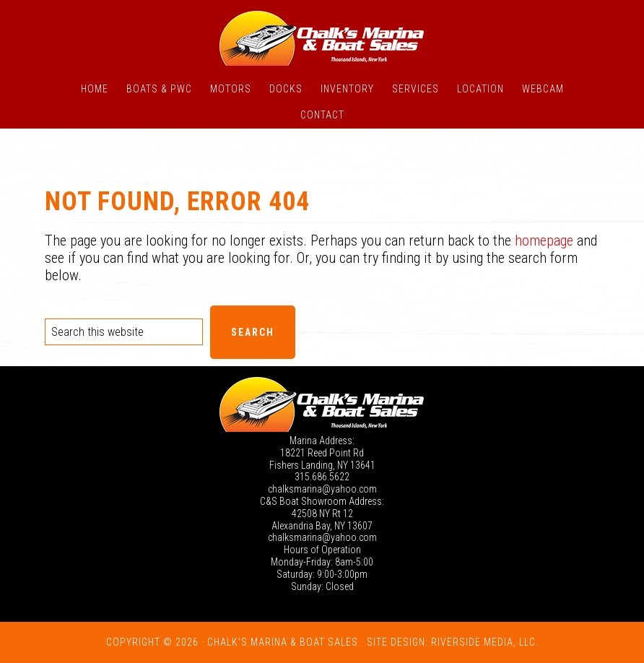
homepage (544, 240)
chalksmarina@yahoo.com (322, 489)
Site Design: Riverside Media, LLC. (453, 642)
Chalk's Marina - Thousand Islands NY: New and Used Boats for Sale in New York (322, 38)
